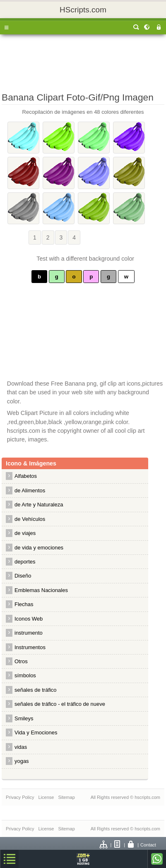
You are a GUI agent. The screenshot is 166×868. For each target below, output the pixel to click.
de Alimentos (30, 490)
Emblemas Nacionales (41, 590)
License (46, 797)
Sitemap (66, 797)
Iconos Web (29, 619)
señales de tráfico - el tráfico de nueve (60, 704)
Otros (21, 661)
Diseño (23, 576)
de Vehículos (30, 519)
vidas (21, 747)
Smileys (24, 718)
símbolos (25, 675)
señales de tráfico (36, 690)
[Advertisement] (83, 61)
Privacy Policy (20, 797)
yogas (22, 761)
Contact (148, 845)
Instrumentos (30, 647)
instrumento (29, 633)
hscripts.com (147, 797)
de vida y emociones (39, 548)
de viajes (25, 533)
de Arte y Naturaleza (39, 505)
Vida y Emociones (36, 733)
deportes (25, 562)
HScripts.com (83, 10)
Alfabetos (26, 476)
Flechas (24, 604)
